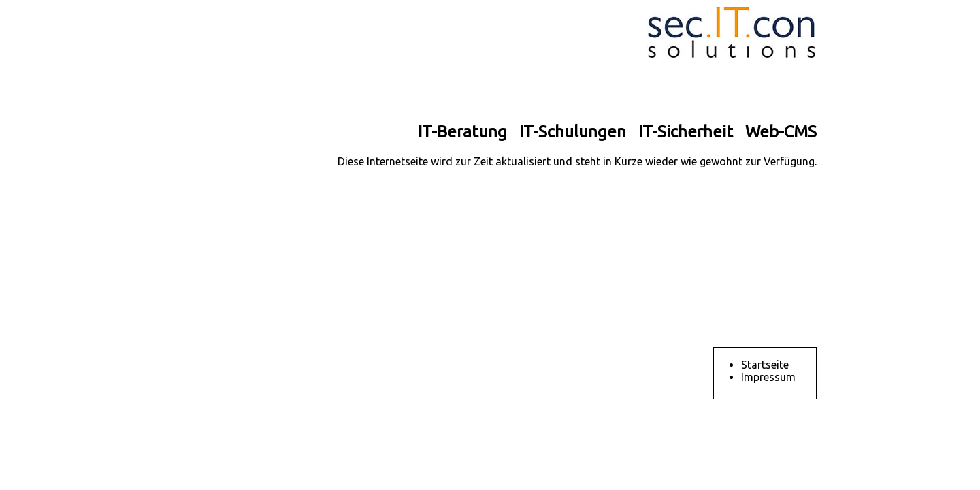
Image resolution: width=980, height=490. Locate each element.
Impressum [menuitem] (768, 377)
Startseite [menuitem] (765, 365)
